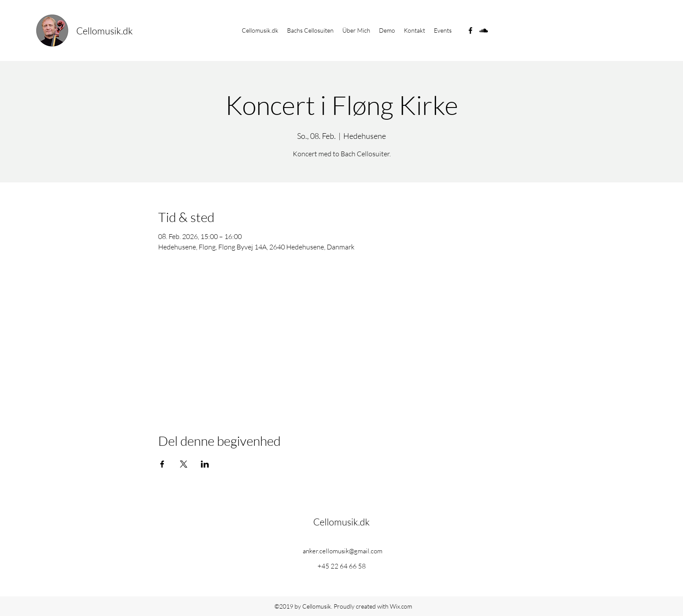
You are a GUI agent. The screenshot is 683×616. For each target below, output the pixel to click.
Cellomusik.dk (105, 31)
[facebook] (470, 30)
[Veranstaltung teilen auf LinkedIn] (205, 464)
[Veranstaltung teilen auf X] (184, 464)
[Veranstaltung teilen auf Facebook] (162, 464)
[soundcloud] (484, 30)
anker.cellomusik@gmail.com (343, 551)
